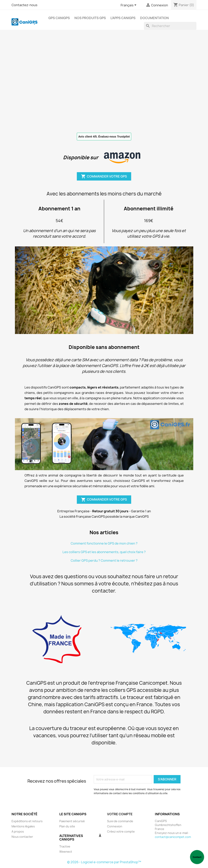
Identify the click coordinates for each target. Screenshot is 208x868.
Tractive (65, 846)
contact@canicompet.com (173, 837)
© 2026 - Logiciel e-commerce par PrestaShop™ (104, 862)
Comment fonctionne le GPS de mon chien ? (104, 543)
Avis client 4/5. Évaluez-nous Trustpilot (104, 137)
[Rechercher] (170, 26)
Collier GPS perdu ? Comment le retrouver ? (104, 560)
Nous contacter (22, 837)
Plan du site (67, 826)
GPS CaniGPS (59, 18)
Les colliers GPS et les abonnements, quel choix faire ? (104, 552)
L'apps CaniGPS (123, 18)
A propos (18, 831)
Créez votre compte (121, 831)
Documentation (154, 18)
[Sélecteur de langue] (129, 5)
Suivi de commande (120, 821)
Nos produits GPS (90, 18)
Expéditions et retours (27, 821)
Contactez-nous (24, 5)
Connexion (115, 826)
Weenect (66, 852)
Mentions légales (23, 826)
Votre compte (120, 814)
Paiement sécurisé (72, 821)
